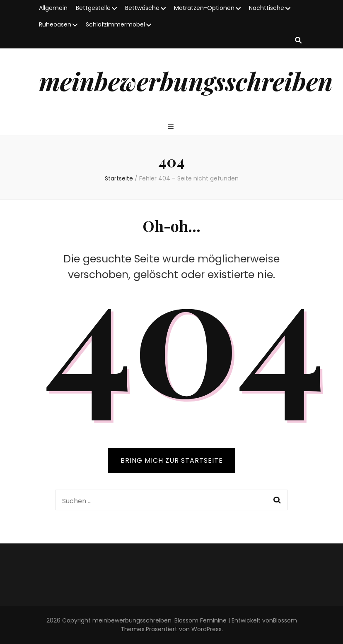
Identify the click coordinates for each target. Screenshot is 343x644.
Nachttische (267, 8)
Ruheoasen (55, 24)
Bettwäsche (142, 8)
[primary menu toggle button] (172, 127)
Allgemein (53, 8)
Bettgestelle (93, 8)
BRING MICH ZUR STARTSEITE (172, 460)
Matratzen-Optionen (204, 8)
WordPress (207, 629)
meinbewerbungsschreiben (186, 81)
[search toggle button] (298, 41)
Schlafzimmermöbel (115, 24)
